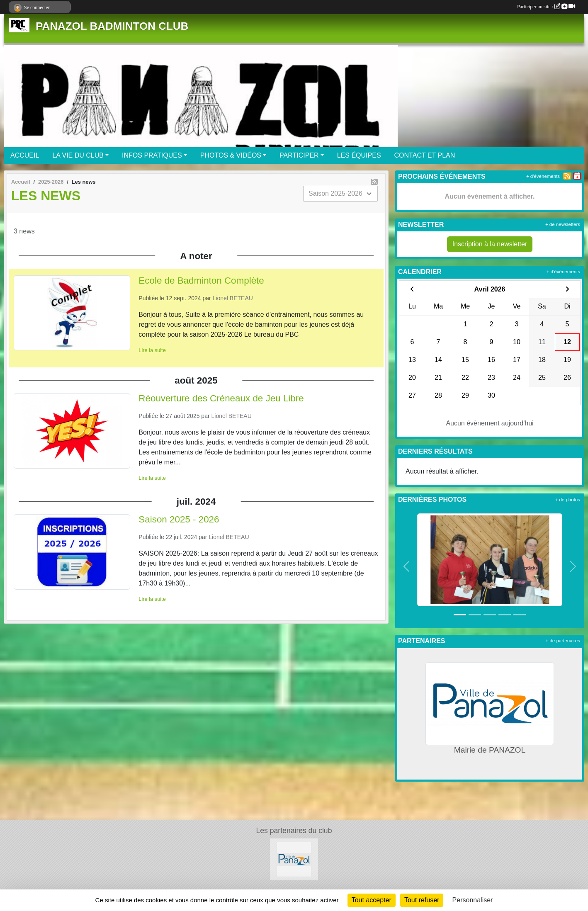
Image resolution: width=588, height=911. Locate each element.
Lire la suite (152, 350)
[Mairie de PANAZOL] (294, 859)
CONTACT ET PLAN (425, 155)
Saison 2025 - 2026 (179, 519)
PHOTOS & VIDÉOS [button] (231, 155)
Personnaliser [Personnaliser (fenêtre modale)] (473, 900)
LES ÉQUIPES (359, 155)
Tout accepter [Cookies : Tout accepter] (372, 900)
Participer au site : (546, 7)
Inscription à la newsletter (490, 244)
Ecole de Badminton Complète (201, 281)
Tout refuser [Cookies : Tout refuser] (422, 900)
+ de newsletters (563, 224)
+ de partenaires (563, 641)
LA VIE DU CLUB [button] (78, 155)
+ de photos (568, 500)
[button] (407, 567)
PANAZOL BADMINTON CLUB (112, 26)
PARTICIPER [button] (299, 155)
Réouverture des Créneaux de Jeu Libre (221, 398)
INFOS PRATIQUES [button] (152, 155)
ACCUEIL (25, 155)
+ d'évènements (543, 176)
